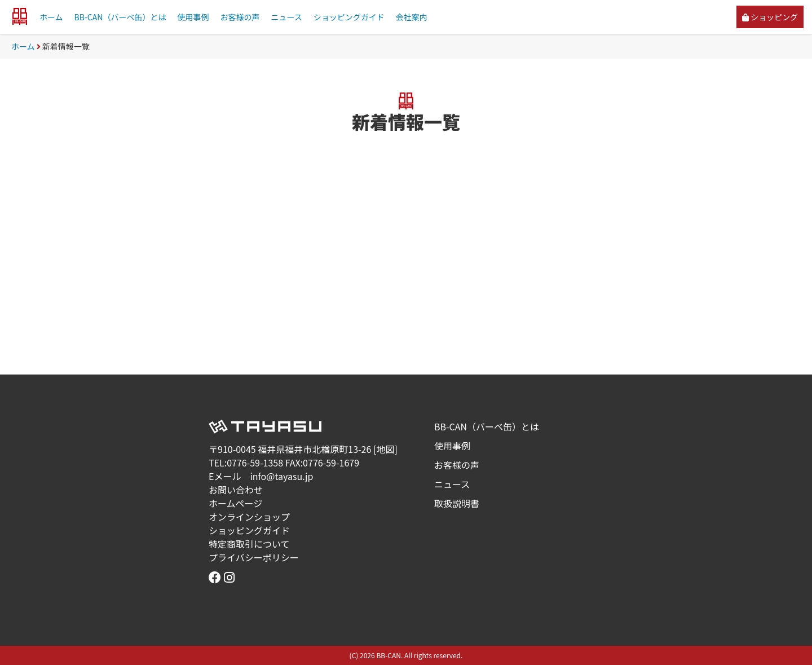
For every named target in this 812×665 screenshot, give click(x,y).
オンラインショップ (249, 517)
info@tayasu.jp (281, 476)
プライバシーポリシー (254, 557)
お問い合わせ (236, 490)
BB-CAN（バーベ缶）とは (120, 17)
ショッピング (770, 17)
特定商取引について (249, 544)
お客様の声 (240, 17)
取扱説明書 (457, 503)
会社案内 (412, 17)
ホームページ (235, 503)
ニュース (286, 17)
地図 (385, 449)
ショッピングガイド (349, 17)
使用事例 (193, 17)
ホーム (51, 17)
